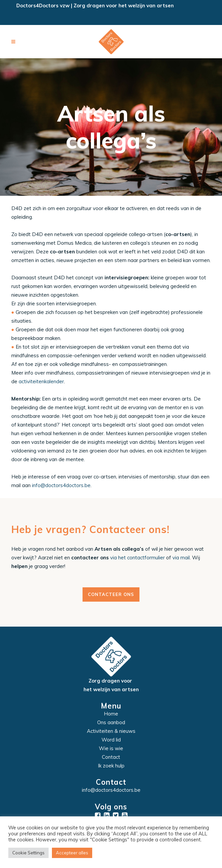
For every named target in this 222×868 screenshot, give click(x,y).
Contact (111, 757)
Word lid (111, 740)
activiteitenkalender (41, 381)
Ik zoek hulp (111, 766)
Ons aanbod (111, 722)
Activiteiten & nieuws (111, 731)
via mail (181, 558)
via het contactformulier (137, 558)
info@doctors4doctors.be (61, 485)
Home (111, 714)
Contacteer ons (111, 594)
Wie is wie (111, 748)
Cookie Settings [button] (28, 853)
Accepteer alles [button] (72, 853)
